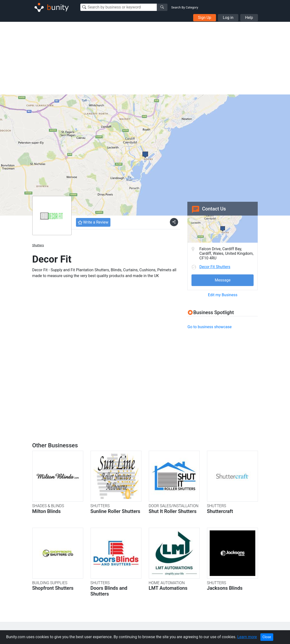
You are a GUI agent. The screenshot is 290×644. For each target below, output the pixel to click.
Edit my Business (223, 295)
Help (249, 18)
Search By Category (185, 7)
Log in (228, 18)
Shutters (38, 245)
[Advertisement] (145, 58)
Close (267, 637)
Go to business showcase (209, 327)
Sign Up (205, 18)
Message (223, 280)
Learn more (247, 637)
